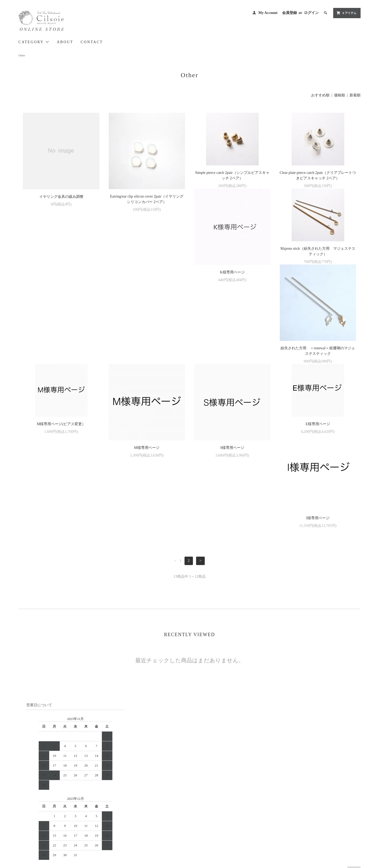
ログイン (311, 13)
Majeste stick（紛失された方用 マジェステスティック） (147, 275)
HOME (199, 789)
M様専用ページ (61, 396)
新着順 (355, 95)
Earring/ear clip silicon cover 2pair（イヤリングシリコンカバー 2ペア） (147, 199)
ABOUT (65, 42)
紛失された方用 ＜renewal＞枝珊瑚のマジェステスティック (232, 299)
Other (22, 55)
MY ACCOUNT (260, 789)
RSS (252, 811)
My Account (268, 13)
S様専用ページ (147, 396)
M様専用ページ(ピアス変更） (318, 272)
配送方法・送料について (212, 804)
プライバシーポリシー (210, 818)
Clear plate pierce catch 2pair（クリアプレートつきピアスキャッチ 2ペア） (318, 175)
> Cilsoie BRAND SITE (89, 804)
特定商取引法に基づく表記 (214, 811)
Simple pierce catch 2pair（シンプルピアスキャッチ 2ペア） (232, 175)
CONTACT (92, 42)
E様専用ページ (232, 372)
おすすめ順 (320, 95)
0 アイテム (346, 13)
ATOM (263, 811)
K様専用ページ (61, 296)
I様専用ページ (318, 396)
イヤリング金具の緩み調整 (61, 197)
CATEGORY (34, 42)
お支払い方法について (210, 796)
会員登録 (290, 13)
